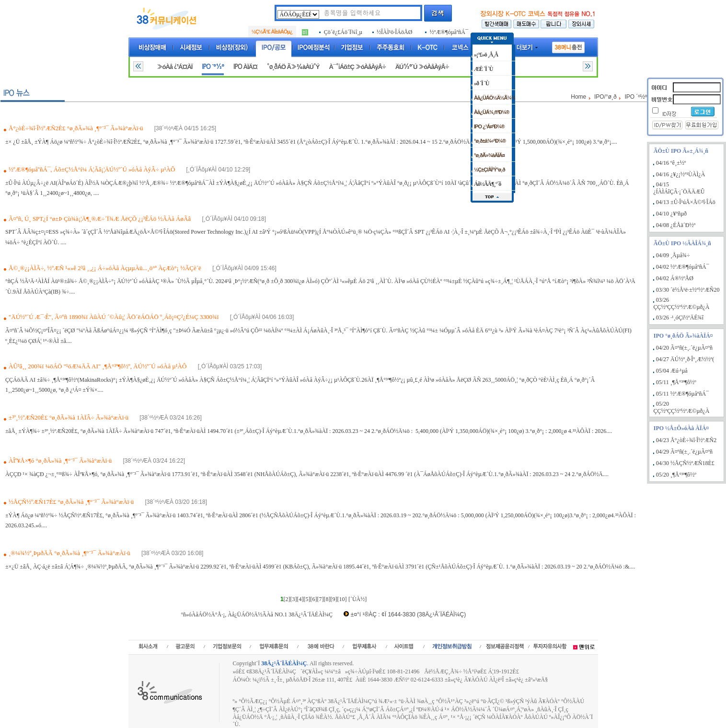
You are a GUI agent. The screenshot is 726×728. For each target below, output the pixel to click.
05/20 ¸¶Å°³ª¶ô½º (676, 475)
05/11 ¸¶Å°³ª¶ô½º (676, 382)
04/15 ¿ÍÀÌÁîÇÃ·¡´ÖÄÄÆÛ (679, 188)
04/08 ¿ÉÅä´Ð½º (676, 225)
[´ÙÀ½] (357, 599)
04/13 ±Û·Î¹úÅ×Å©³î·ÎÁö (686, 202)
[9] (334, 599)
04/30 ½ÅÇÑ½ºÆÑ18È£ (685, 463)
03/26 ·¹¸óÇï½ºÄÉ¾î (680, 318)
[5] (307, 599)
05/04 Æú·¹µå (672, 371)
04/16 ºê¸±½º (671, 163)
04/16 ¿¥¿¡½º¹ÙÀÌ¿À (681, 174)
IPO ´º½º (213, 67)
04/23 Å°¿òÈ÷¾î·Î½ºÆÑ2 (686, 440)
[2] (287, 599)
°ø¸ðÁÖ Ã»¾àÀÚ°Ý (293, 67)
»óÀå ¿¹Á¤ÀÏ (174, 67)
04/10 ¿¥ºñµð (671, 214)
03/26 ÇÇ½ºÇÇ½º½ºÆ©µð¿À (681, 303)
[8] (327, 599)
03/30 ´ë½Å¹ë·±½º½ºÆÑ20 (688, 290)
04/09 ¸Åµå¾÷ (673, 255)
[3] (294, 599)
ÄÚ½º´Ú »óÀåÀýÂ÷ (422, 67)
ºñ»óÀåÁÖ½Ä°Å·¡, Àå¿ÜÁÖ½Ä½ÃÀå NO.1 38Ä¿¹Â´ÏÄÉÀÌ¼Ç (257, 614)
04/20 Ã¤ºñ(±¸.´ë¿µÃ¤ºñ (684, 348)
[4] (300, 599)
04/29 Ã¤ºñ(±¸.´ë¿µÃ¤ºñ (684, 452)
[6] (314, 599)
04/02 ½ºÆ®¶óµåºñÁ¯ (683, 267)
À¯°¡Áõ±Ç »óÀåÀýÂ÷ (357, 67)
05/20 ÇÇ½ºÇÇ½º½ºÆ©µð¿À (681, 407)
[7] (321, 599)
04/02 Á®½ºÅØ (675, 278)
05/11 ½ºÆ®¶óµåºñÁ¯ (682, 394)
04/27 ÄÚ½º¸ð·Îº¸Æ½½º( (685, 359)
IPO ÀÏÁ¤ (245, 67)
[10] (342, 599)
